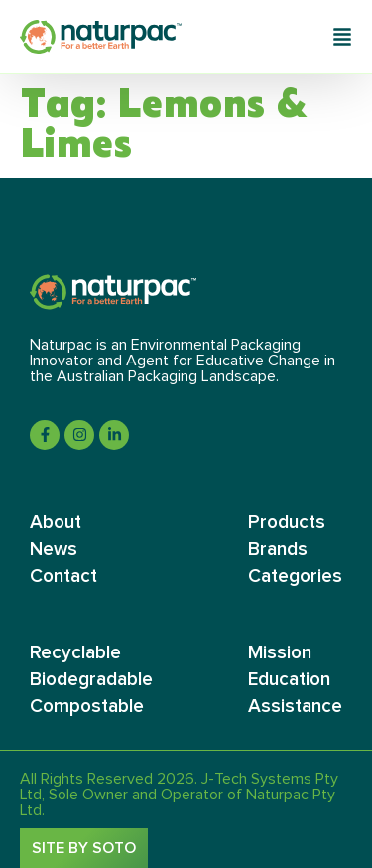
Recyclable (75, 653)
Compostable (87, 707)
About (56, 523)
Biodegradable (91, 680)
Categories (295, 577)
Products (287, 523)
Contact (63, 577)
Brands (278, 550)
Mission (280, 653)
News (54, 550)
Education (289, 680)
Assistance (295, 707)
